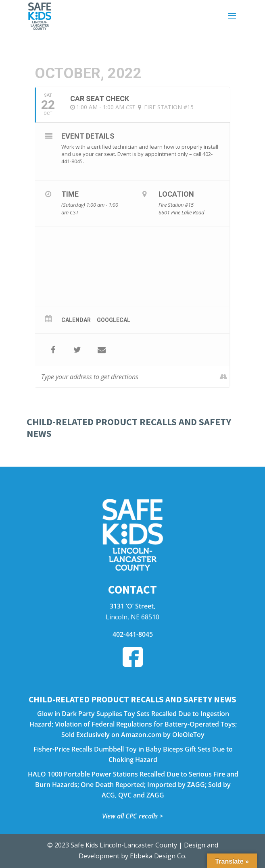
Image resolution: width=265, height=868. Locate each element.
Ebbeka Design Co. (158, 856)
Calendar (76, 320)
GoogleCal (114, 320)
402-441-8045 (133, 634)
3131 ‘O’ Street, (132, 606)
